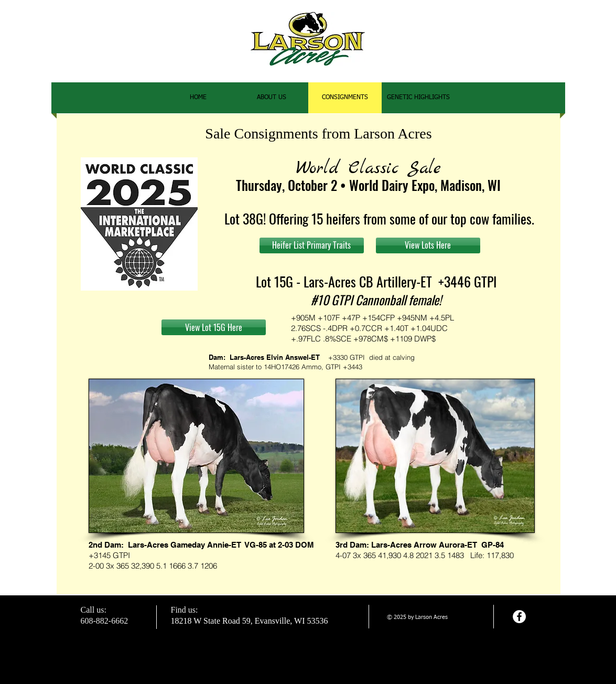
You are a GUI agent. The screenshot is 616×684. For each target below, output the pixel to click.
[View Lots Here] (428, 245)
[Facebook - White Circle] (519, 617)
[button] (418, 98)
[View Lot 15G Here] (214, 327)
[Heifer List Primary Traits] (312, 245)
